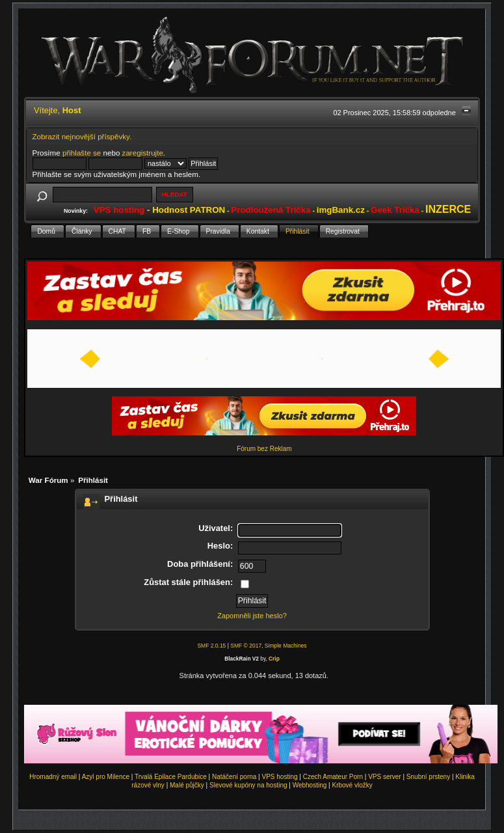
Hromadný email (53, 777)
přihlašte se (82, 153)
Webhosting (310, 785)
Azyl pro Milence (106, 777)
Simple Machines (286, 646)
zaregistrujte (143, 153)
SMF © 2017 (246, 646)
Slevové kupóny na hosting (248, 785)
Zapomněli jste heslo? (252, 616)
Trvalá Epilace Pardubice (171, 777)
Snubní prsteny (428, 777)
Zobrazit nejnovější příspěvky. (82, 136)
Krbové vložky (352, 785)
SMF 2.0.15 (211, 646)
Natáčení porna (234, 777)
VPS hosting (280, 777)
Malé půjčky (187, 785)
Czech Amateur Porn (333, 777)
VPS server (385, 777)
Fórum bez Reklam (264, 449)
